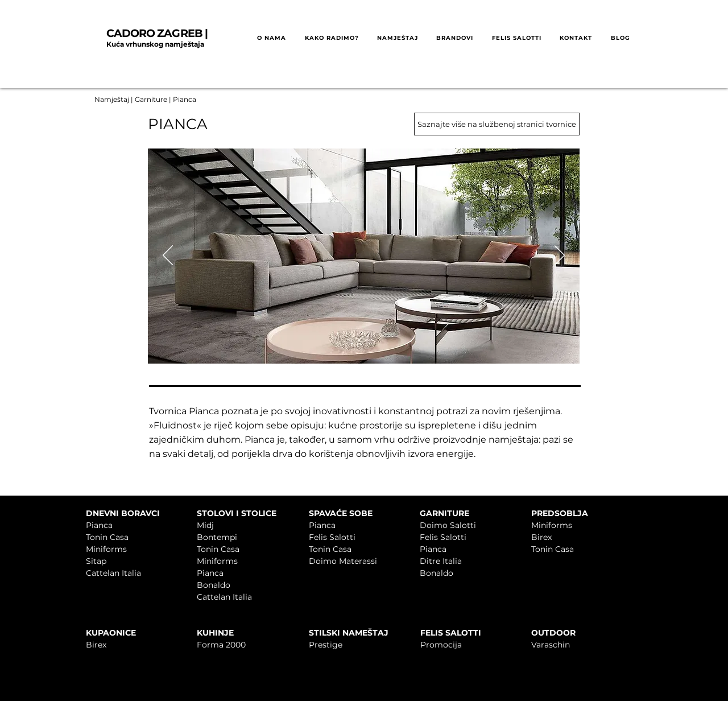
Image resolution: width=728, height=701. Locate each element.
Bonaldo (214, 585)
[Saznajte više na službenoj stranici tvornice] (497, 124)
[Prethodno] (168, 256)
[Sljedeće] (560, 256)
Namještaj (112, 99)
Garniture (152, 99)
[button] (331, 38)
